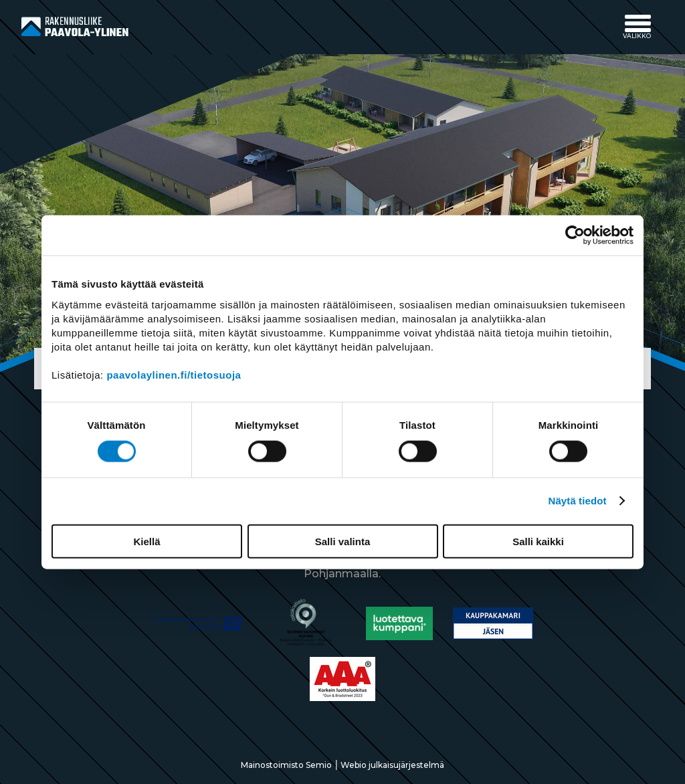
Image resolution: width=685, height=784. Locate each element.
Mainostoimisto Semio (286, 765)
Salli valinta (343, 541)
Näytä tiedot (578, 501)
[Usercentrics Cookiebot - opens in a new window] (575, 235)
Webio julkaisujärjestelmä (392, 765)
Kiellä (146, 541)
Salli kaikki (538, 541)
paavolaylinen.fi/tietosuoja (174, 374)
